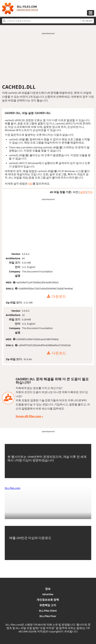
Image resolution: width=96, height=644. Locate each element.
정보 (48, 589)
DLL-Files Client (48, 611)
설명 (83, 192)
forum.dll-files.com (28, 416)
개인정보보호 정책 (48, 600)
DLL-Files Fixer (48, 616)
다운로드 (59, 296)
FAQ (30, 183)
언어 (90, 192)
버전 (76, 192)
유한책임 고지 (48, 605)
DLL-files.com (13, 488)
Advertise (48, 594)
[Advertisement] (48, 59)
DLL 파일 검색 (87, 21)
